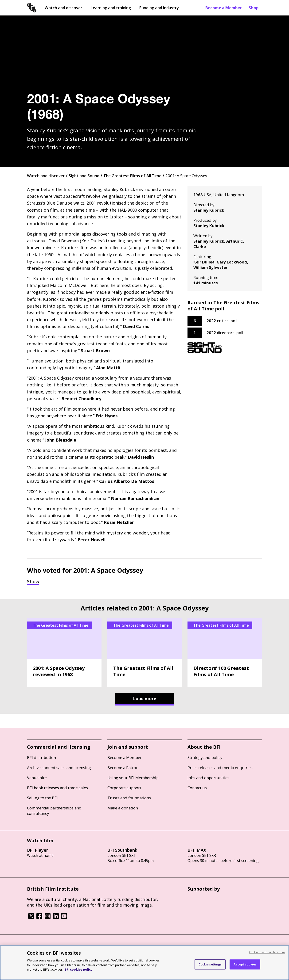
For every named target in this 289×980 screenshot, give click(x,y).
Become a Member (223, 8)
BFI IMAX (197, 850)
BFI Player (37, 850)
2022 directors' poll (225, 333)
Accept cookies (245, 964)
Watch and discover (63, 8)
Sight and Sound (84, 176)
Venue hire (37, 778)
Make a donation (123, 808)
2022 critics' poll (222, 321)
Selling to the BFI (42, 798)
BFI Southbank (122, 850)
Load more (145, 698)
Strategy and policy (205, 757)
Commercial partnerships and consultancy (54, 811)
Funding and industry (159, 8)
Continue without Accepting (267, 952)
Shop (254, 8)
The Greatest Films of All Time (132, 176)
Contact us (197, 788)
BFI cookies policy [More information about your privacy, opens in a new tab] (78, 969)
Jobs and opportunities (208, 778)
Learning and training (111, 8)
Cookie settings (210, 964)
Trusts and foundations (129, 798)
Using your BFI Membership (133, 778)
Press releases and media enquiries (220, 768)
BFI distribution (41, 757)
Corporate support (124, 788)
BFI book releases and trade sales (57, 788)
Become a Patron (123, 768)
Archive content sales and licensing (59, 768)
